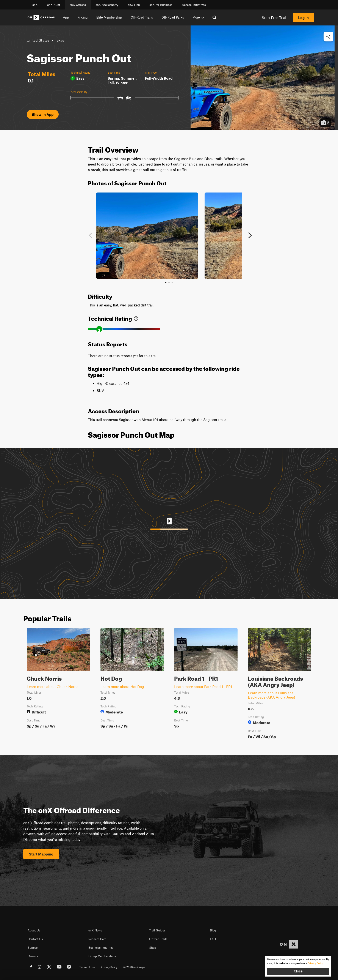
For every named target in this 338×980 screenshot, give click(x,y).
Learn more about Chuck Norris (52, 686)
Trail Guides (157, 930)
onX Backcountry (107, 5)
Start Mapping (41, 854)
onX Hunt (54, 5)
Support (33, 948)
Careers (33, 956)
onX (35, 5)
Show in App (43, 114)
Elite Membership (109, 17)
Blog (213, 930)
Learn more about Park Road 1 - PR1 (203, 686)
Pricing (83, 17)
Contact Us (35, 939)
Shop (153, 948)
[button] (328, 37)
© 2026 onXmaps (134, 967)
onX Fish (134, 5)
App (66, 17)
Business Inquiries (101, 948)
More (198, 17)
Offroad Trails (158, 939)
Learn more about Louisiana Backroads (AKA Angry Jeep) (271, 695)
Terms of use (87, 967)
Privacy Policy (109, 967)
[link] (136, 318)
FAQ (213, 939)
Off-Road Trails (142, 17)
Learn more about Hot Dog (122, 686)
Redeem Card (97, 939)
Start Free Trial (274, 17)
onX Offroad (78, 5)
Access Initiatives (194, 5)
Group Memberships (102, 956)
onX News (95, 930)
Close (298, 971)
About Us (34, 930)
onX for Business (161, 5)
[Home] (41, 17)
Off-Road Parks (173, 17)
